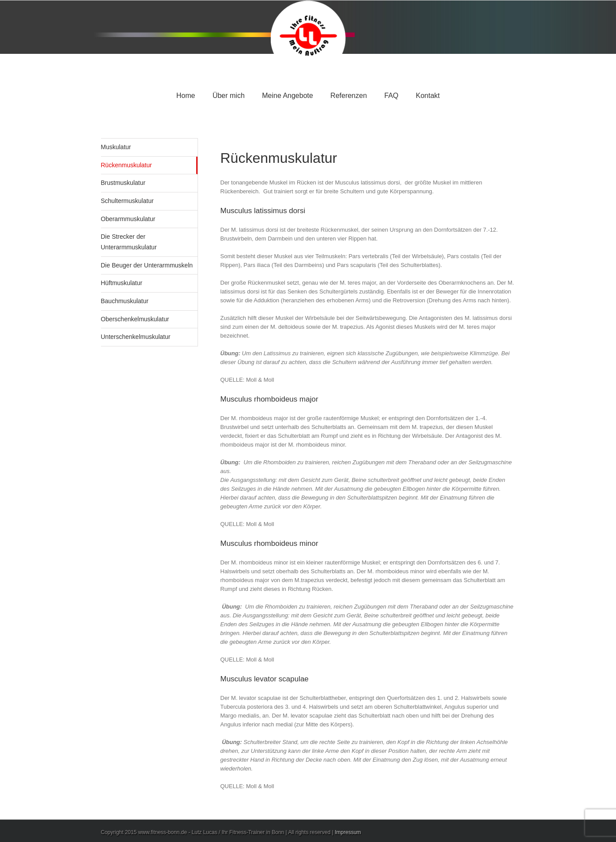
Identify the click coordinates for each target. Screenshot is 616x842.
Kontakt (428, 96)
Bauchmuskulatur (125, 301)
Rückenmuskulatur (127, 165)
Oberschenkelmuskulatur (135, 319)
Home (186, 96)
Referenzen (349, 96)
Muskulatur (116, 147)
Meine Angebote (287, 96)
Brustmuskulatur (123, 183)
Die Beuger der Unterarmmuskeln (147, 265)
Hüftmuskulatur (122, 283)
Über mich (229, 96)
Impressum (348, 832)
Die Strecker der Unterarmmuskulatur (129, 242)
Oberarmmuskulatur (128, 219)
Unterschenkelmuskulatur (136, 337)
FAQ (392, 96)
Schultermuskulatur (127, 201)
